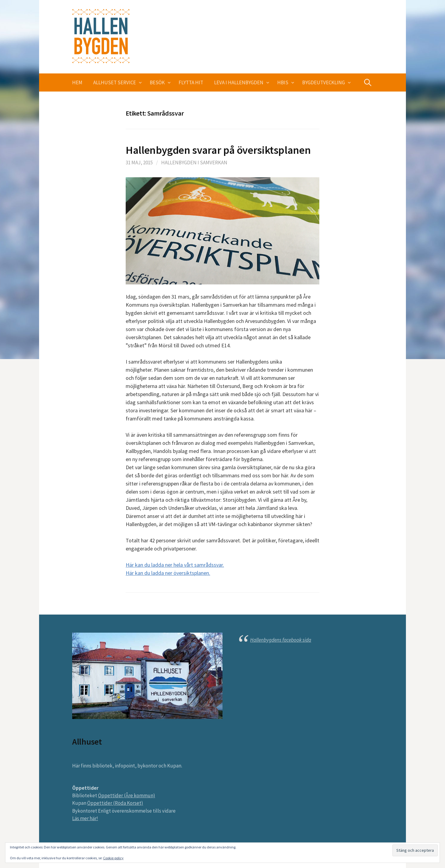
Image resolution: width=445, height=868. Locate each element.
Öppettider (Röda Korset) (115, 803)
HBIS (283, 82)
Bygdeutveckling (324, 82)
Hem (77, 82)
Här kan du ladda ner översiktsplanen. (168, 573)
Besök (157, 82)
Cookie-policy (113, 858)
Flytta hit (191, 82)
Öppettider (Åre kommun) (127, 795)
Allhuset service (115, 82)
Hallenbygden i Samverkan (194, 163)
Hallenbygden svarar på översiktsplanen (218, 150)
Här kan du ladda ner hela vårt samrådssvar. (175, 565)
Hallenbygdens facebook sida (281, 640)
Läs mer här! (85, 818)
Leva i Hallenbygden (239, 82)
